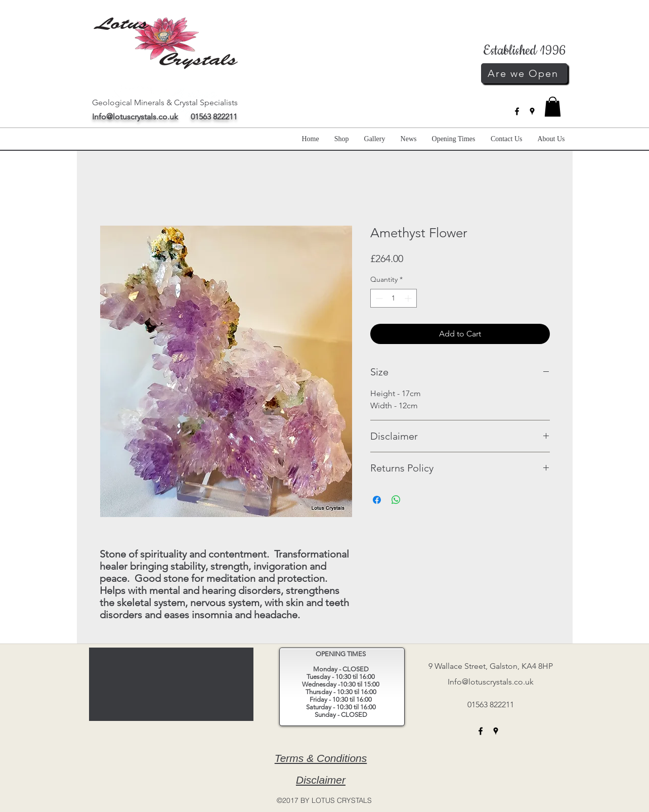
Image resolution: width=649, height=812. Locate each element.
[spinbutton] (394, 298)
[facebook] (517, 111)
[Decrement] (378, 298)
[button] (553, 106)
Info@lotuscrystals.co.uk (135, 117)
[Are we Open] (524, 73)
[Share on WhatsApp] (396, 500)
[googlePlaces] (532, 111)
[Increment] (409, 298)
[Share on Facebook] (377, 500)
